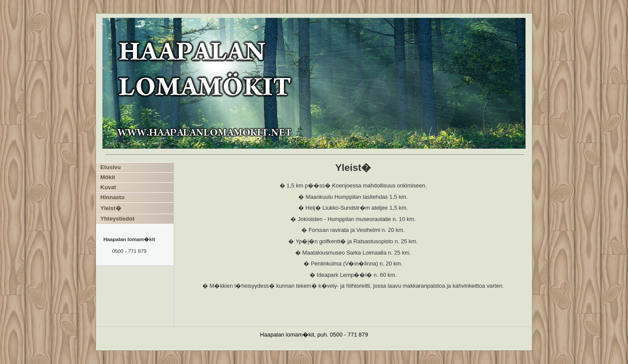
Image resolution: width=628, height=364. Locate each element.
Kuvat (108, 187)
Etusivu (111, 167)
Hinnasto (113, 197)
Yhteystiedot (117, 219)
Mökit (108, 177)
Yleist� (111, 208)
